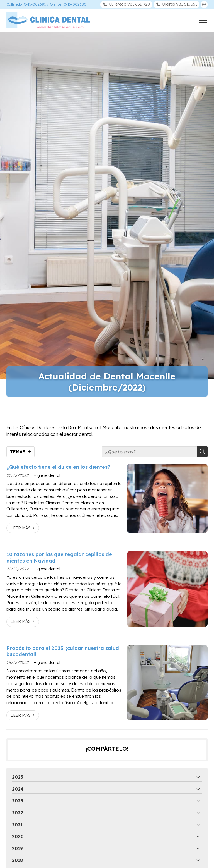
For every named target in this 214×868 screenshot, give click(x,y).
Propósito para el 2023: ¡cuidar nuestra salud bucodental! (63, 651)
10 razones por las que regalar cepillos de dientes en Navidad (59, 557)
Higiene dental (47, 475)
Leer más (21, 528)
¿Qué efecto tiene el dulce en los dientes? (58, 467)
